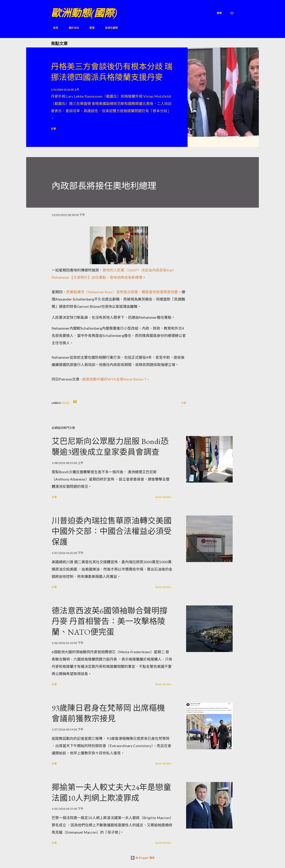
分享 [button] (53, 129)
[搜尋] (219, 13)
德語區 (66, 403)
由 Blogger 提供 (142, 858)
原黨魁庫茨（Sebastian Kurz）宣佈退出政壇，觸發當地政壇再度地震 (122, 292)
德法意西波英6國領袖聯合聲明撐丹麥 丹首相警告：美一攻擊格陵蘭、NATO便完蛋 (110, 621)
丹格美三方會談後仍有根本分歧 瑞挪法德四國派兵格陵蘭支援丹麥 (112, 72)
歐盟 (90, 28)
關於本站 (72, 28)
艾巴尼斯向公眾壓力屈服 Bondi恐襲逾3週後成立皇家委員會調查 (110, 447)
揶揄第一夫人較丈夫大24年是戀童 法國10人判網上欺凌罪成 (111, 793)
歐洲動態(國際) (84, 13)
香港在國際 (109, 28)
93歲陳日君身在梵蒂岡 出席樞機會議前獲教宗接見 (108, 713)
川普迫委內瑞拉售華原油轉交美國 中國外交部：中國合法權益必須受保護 (112, 531)
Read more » (164, 497)
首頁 (53, 28)
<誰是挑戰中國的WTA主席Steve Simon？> (115, 379)
